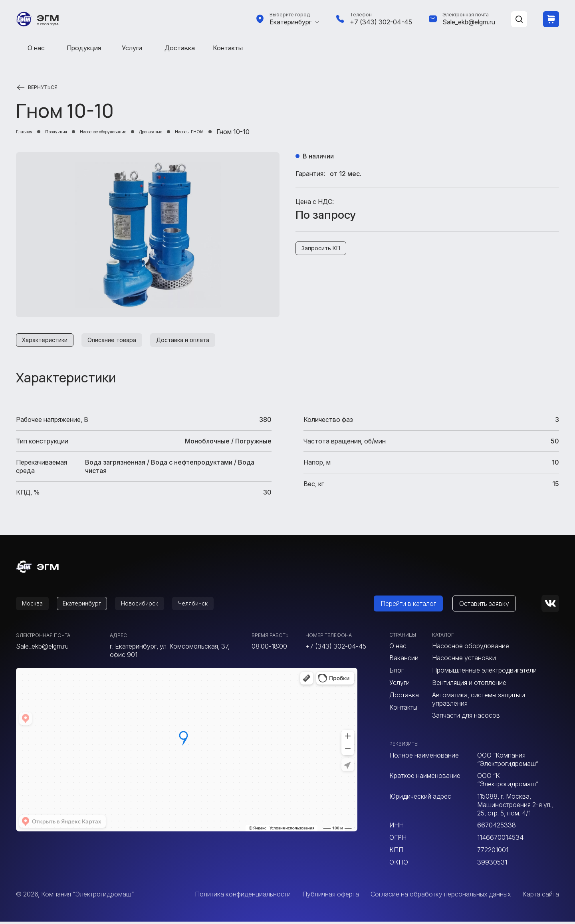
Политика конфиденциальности (243, 896)
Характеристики (48, 341)
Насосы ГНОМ (262, 132)
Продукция (84, 48)
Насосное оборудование (139, 132)
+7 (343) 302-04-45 (381, 22)
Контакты (228, 48)
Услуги (132, 48)
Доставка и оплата (199, 341)
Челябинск (210, 606)
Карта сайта (541, 896)
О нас (36, 48)
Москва (35, 606)
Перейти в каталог (418, 606)
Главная (28, 132)
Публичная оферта (331, 896)
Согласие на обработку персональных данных (441, 896)
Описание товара (121, 341)
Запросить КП (324, 249)
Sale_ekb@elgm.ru (469, 22)
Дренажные (209, 132)
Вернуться (43, 87)
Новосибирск (152, 606)
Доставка (180, 48)
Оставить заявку (494, 606)
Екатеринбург (290, 22)
